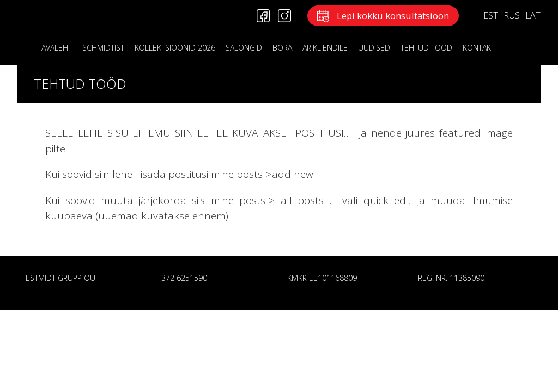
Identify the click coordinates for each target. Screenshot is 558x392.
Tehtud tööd (426, 48)
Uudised (374, 48)
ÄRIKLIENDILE (325, 48)
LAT (533, 15)
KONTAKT (479, 48)
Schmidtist (103, 48)
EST (491, 15)
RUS (512, 15)
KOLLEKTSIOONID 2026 (175, 48)
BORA (282, 48)
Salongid (244, 48)
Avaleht (57, 48)
